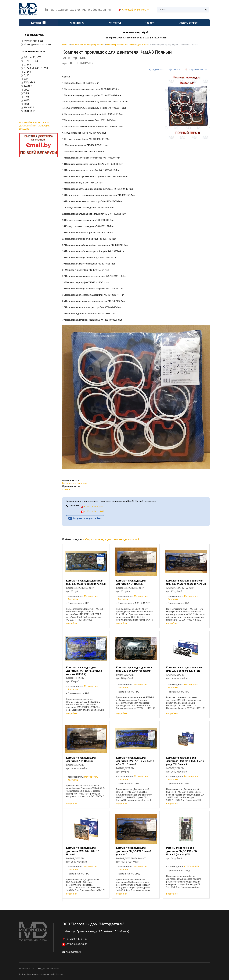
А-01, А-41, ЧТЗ (31, 57)
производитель (35, 35)
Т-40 (25, 97)
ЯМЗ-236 (27, 108)
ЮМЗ (25, 100)
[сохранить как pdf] (196, 69)
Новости (150, 23)
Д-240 (26, 65)
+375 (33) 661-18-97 (93, 511)
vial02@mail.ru (73, 952)
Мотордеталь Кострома (36, 44)
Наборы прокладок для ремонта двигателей (127, 45)
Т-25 (25, 93)
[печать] (175, 69)
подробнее (72, 623)
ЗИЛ (25, 79)
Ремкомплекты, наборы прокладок (88, 45)
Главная (66, 45)
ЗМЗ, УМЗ (28, 83)
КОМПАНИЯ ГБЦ (32, 41)
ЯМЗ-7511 (28, 111)
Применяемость (35, 52)
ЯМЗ (25, 104)
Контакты (115, 23)
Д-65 (25, 75)
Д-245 (26, 72)
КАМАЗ (26, 86)
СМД (25, 90)
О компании (77, 23)
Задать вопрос (188, 23)
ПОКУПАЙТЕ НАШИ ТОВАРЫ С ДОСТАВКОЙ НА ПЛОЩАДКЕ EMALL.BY (35, 126)
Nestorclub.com (57, 974)
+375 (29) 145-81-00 (134, 10)
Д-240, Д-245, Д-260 (34, 68)
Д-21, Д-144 (29, 61)
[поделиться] (156, 69)
